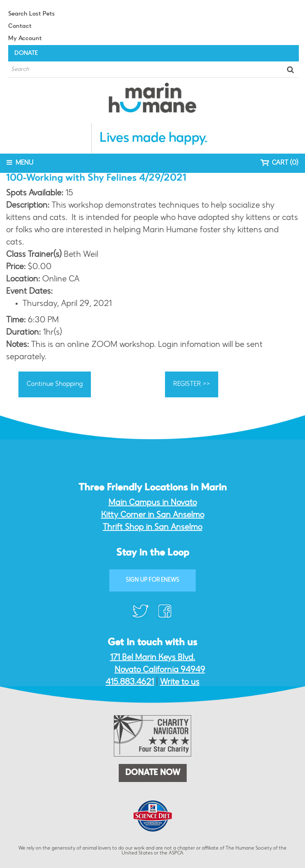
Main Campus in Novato (153, 503)
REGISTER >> (192, 384)
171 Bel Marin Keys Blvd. (153, 658)
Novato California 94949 (160, 670)
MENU (20, 163)
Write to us (180, 682)
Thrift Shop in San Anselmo (152, 528)
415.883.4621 (130, 682)
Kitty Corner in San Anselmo (153, 515)
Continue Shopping (55, 384)
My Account (25, 39)
